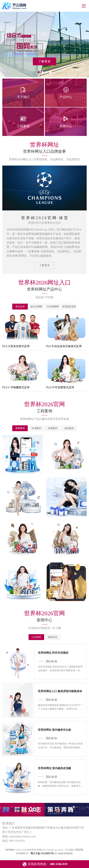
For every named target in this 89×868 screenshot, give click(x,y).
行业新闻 (36, 637)
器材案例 (69, 428)
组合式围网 (36, 307)
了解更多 (44, 265)
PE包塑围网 (53, 307)
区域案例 (36, 428)
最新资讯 (53, 637)
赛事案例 (20, 428)
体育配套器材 (69, 307)
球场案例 (53, 428)
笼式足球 (20, 307)
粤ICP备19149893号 (42, 853)
